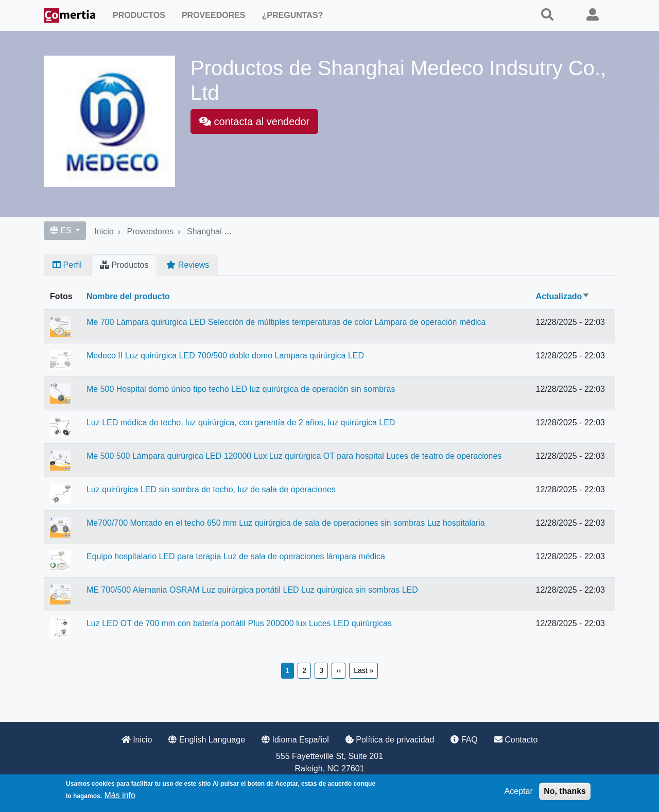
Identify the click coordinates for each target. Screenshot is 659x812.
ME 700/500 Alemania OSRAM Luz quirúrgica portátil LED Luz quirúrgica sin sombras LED (252, 590)
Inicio (104, 231)
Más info (119, 795)
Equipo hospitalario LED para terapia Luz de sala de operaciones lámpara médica (236, 556)
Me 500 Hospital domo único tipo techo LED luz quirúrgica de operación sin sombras (241, 389)
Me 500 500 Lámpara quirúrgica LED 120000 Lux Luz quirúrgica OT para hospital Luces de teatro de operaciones (294, 456)
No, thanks (565, 791)
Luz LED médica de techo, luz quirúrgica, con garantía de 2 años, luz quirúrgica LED (241, 422)
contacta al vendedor (254, 122)
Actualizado (563, 296)
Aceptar (519, 791)
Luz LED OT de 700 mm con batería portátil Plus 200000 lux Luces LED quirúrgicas (239, 623)
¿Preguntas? (293, 15)
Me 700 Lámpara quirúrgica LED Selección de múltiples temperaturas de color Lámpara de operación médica (286, 322)
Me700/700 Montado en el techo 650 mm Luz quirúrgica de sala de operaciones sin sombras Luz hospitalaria (286, 523)
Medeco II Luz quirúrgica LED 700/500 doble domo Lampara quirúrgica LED (225, 356)
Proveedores (214, 15)
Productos (139, 15)
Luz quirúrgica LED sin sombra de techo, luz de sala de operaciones (211, 489)
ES (62, 230)
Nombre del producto (128, 296)
